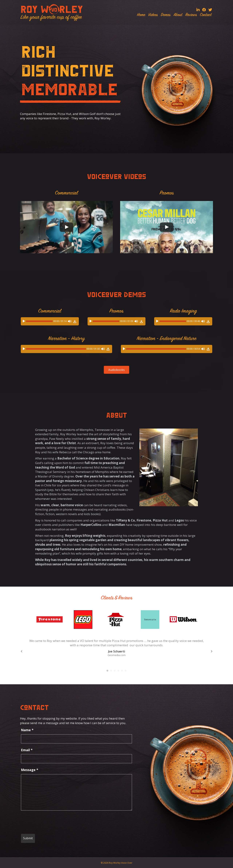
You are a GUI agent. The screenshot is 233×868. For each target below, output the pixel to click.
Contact (206, 15)
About (178, 15)
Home (141, 15)
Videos (153, 15)
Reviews (191, 15)
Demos (166, 15)
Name (27, 730)
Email (27, 750)
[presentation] (49, 822)
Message (30, 770)
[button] (116, 370)
